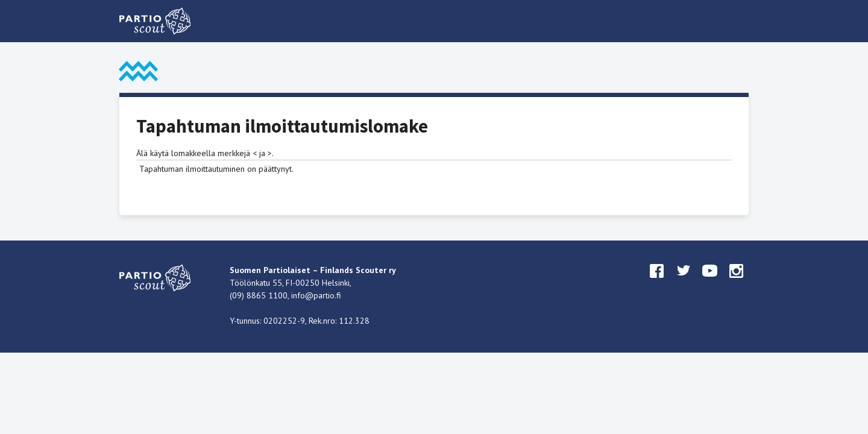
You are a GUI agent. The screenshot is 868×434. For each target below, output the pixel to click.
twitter (684, 282)
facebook (657, 282)
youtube (710, 282)
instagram (737, 282)
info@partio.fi (316, 295)
